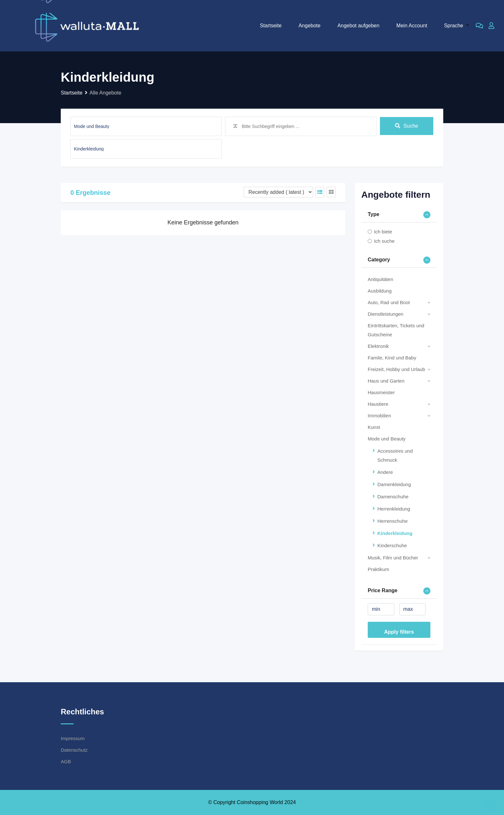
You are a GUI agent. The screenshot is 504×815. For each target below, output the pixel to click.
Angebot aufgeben (359, 26)
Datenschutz (74, 750)
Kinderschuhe (392, 545)
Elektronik (378, 346)
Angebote (310, 26)
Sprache (454, 26)
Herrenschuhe (392, 521)
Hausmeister (381, 392)
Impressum (73, 738)
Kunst (374, 427)
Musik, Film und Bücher (393, 558)
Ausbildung (380, 291)
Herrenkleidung (394, 509)
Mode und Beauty (387, 439)
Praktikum (378, 569)
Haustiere (378, 404)
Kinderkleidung (395, 533)
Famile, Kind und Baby (392, 358)
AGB (66, 761)
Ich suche (384, 241)
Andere (385, 472)
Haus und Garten (386, 381)
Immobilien (379, 416)
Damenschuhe (393, 497)
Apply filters (399, 632)
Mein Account (412, 26)
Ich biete (383, 232)
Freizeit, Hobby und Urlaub (396, 369)
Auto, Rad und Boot (389, 302)
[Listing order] (278, 192)
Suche (406, 126)
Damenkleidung (394, 484)
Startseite (271, 26)
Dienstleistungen (386, 314)
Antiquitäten (380, 279)
